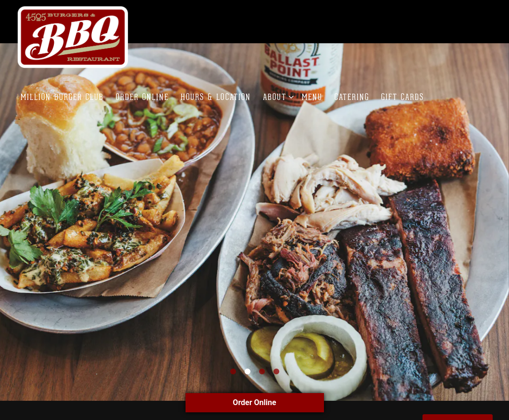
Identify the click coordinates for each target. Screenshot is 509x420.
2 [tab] (248, 364)
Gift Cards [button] (403, 97)
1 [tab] (233, 364)
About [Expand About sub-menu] (277, 96)
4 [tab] (276, 364)
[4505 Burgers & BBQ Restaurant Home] (73, 37)
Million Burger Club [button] (62, 97)
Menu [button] (312, 97)
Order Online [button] (142, 97)
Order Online (254, 402)
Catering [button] (352, 97)
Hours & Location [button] (216, 97)
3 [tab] (262, 364)
